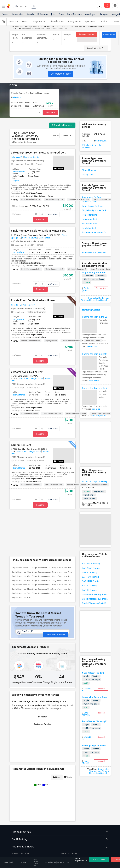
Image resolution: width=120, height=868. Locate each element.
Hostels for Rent (90, 224)
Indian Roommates (17, 27)
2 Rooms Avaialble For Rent (27, 372)
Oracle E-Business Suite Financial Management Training (95, 603)
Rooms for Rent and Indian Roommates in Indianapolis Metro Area (95, 388)
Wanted (96, 676)
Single (86, 676)
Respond (51, 113)
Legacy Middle (51, 341)
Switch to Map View (62, 125)
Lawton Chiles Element (31, 341)
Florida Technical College (36, 337)
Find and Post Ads (60, 787)
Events (5, 15)
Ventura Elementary (29, 414)
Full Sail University (33, 481)
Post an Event (66, 813)
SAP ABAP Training (91, 568)
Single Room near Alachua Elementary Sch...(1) (52, 528)
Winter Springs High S (54, 269)
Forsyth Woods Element (77, 485)
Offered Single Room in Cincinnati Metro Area (65, 27)
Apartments (90, 22)
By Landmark (27, 36)
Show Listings (86, 34)
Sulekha (9, 7)
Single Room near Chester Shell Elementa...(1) (51, 545)
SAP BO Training (90, 572)
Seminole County (31, 157)
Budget (68, 35)
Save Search (109, 35)
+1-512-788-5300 (21, 829)
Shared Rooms (57, 22)
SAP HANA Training (91, 581)
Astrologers (91, 15)
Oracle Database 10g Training (95, 599)
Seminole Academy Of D (79, 199)
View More (53, 214)
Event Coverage (19, 813)
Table (68, 732)
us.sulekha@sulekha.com (25, 835)
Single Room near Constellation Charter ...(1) (71, 545)
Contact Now (101, 288)
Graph (57, 732)
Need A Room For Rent (93, 673)
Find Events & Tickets (60, 802)
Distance (66, 136)
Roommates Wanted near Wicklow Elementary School (99, 771)
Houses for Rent (90, 219)
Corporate (60, 819)
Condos (104, 22)
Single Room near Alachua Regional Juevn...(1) (72, 532)
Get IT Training (60, 794)
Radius (56, 35)
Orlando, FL (17, 97)
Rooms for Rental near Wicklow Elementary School (95, 299)
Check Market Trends (56, 591)
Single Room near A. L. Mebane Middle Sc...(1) (51, 524)
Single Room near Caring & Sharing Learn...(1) (51, 541)
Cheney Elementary (99, 485)
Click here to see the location (92, 146)
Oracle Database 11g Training (95, 594)
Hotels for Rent (89, 228)
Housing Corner (91, 310)
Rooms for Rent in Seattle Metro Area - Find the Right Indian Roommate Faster (95, 354)
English (16, 181)
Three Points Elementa (52, 414)
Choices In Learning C (77, 269)
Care (61, 15)
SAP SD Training (90, 590)
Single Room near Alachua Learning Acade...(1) (32, 532)
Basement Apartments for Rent (95, 232)
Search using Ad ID (96, 48)
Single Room (15, 36)
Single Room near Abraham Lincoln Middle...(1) (72, 524)
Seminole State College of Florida (39, 196)
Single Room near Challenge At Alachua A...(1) (31, 545)
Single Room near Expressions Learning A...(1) (72, 549)
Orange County (29, 305)
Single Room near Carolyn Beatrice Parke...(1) (71, 541)
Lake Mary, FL (17, 157)
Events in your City (20, 808)
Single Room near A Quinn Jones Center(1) (30, 524)
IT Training (42, 15)
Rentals (30, 15)
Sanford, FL (101, 141)
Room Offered (19, 172)
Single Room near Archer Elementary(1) (69, 536)
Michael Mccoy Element (76, 414)
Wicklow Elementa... (43, 36)
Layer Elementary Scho (101, 269)
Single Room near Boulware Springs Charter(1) (31, 541)
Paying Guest (74, 22)
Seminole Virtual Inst (102, 199)
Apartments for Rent (92, 197)
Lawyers (104, 15)
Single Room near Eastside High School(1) (50, 549)
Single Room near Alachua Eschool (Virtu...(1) (71, 528)
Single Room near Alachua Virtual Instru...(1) (30, 536)
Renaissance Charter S (31, 485)
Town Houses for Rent (92, 206)
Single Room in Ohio (35, 27)
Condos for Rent (90, 202)
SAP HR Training (90, 586)
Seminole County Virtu (54, 199)
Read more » (92, 346)
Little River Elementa (54, 485)
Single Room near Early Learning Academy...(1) (31, 549)
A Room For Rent (21, 445)
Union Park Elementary (71, 341)
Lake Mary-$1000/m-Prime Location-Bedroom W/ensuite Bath (39, 153)
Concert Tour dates (69, 808)
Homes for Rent (89, 215)
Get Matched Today (61, 74)
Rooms (25, 22)
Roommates (17, 15)
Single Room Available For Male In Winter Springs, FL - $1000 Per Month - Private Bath (39, 231)
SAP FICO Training (90, 577)
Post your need (99, 859)
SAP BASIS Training (91, 564)
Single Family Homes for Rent (95, 210)
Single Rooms (39, 22)
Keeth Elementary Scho (31, 269)
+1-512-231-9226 (38, 829)
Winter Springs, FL (86, 290)
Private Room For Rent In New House (30, 93)
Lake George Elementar (100, 414)
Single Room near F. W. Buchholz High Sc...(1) (31, 553)
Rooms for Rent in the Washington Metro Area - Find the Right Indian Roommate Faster (95, 317)
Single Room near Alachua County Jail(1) (29, 528)
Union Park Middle (93, 341)
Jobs (53, 15)
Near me (14, 22)
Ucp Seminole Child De (31, 199)
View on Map (44, 238)
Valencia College (33, 410)
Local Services (74, 15)
